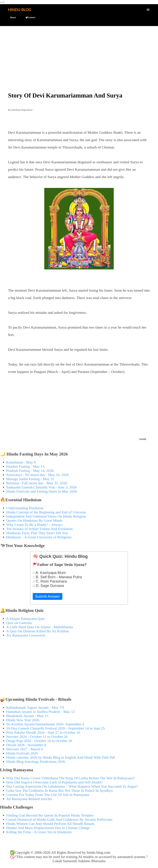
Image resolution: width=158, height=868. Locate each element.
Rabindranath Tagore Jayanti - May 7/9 (35, 707)
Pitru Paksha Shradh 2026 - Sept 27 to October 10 (43, 732)
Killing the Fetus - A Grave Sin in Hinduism (39, 832)
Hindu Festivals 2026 (22, 753)
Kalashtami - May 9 (21, 462)
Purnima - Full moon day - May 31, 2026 (37, 483)
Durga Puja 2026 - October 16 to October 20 (39, 741)
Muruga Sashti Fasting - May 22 (30, 479)
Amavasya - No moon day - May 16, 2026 (37, 475)
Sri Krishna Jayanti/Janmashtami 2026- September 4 (45, 724)
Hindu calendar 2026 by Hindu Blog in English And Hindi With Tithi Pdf (60, 757)
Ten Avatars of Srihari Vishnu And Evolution (39, 529)
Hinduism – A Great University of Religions (39, 537)
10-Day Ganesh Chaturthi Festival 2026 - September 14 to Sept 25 (55, 728)
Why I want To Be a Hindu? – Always (34, 525)
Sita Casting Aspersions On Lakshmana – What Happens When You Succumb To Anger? (72, 786)
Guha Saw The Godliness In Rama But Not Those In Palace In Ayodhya (59, 791)
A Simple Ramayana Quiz (25, 619)
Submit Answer (48, 596)
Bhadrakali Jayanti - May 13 (27, 716)
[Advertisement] (79, 52)
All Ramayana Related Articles (29, 799)
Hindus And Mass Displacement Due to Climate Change (48, 828)
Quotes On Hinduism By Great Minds (34, 520)
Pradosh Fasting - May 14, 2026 (30, 471)
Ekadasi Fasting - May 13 (25, 466)
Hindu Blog (20, 10)
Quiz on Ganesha (19, 623)
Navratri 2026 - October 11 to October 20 (37, 737)
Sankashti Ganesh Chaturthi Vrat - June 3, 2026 (41, 487)
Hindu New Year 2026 (23, 720)
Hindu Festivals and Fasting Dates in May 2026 (42, 491)
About (11, 17)
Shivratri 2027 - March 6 (25, 749)
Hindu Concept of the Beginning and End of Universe (46, 512)
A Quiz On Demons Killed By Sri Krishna (37, 631)
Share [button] (143, 439)
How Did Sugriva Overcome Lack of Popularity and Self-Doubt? (54, 782)
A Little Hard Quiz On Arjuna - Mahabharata (40, 627)
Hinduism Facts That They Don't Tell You (37, 533)
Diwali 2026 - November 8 (26, 745)
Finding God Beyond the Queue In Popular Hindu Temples (50, 815)
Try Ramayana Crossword (26, 635)
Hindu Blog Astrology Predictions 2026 (36, 762)
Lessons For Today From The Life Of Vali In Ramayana (48, 795)
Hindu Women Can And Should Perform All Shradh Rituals (50, 824)
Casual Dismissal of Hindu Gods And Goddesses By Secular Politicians (59, 819)
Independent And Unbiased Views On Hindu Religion (46, 516)
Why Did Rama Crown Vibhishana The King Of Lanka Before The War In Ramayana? (70, 778)
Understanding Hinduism (25, 508)
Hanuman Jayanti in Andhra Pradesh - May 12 (41, 712)
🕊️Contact (28, 17)
